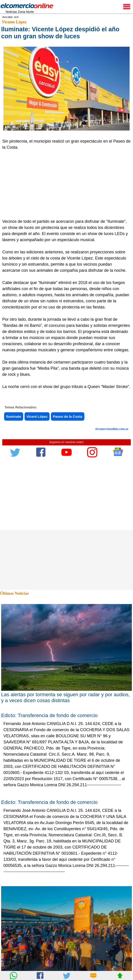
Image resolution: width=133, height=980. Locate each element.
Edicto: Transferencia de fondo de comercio (49, 715)
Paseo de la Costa (68, 416)
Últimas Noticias (14, 593)
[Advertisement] (65, 184)
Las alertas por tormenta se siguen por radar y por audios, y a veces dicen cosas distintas (65, 697)
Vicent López (37, 416)
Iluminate (14, 416)
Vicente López (14, 22)
